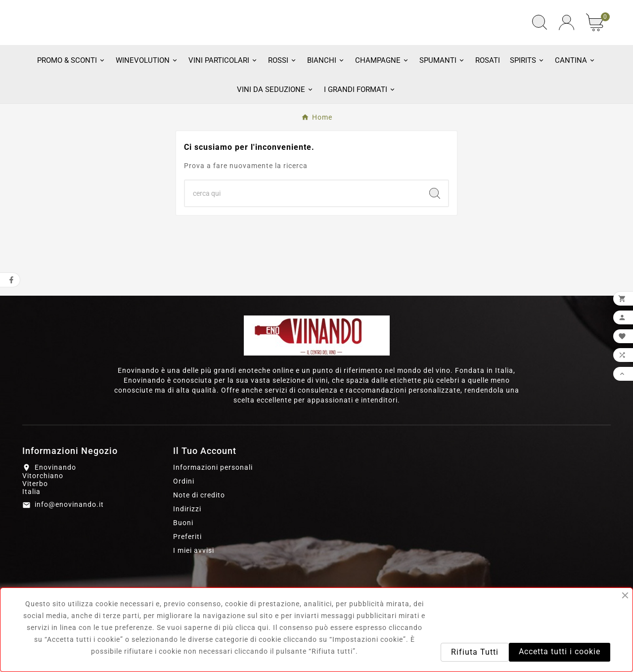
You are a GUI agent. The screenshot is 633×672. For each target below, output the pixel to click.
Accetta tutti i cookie (560, 651)
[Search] (435, 247)
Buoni (183, 577)
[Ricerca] (303, 247)
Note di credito (199, 549)
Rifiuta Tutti (475, 652)
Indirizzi (187, 563)
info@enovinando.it (69, 559)
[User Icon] (566, 50)
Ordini (184, 535)
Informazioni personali (213, 521)
